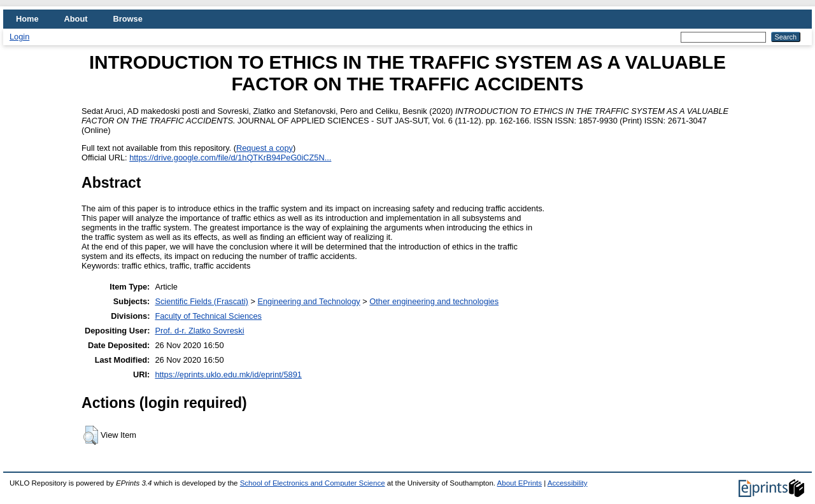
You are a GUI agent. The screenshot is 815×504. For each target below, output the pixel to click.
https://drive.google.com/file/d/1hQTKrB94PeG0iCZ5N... (230, 157)
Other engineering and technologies (434, 301)
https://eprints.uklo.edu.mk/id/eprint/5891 (228, 374)
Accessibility (568, 483)
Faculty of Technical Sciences (208, 316)
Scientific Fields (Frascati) (201, 301)
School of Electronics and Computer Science (313, 483)
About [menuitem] (76, 19)
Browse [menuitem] (128, 19)
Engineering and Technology (308, 301)
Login (19, 37)
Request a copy (265, 148)
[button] (91, 435)
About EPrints (520, 483)
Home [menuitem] (27, 19)
